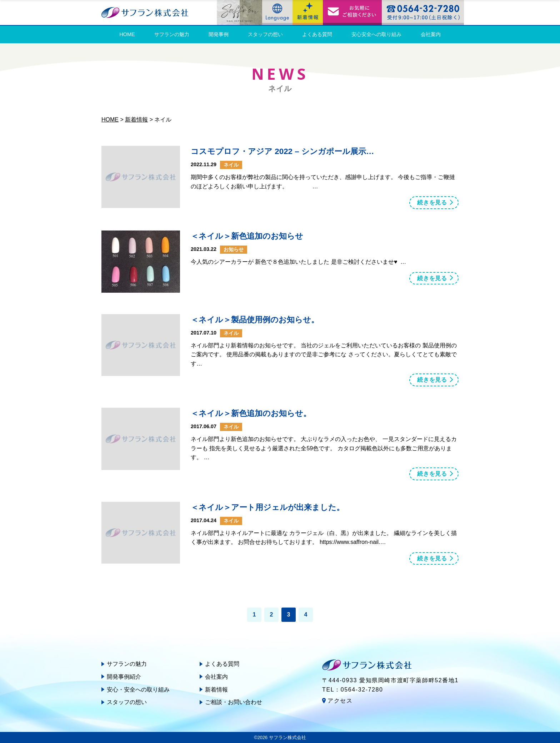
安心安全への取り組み (376, 34)
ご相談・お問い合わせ (234, 702)
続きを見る (432, 202)
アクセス (340, 701)
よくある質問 (317, 34)
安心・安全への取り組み (138, 690)
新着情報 (216, 690)
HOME (127, 34)
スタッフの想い (265, 34)
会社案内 (431, 34)
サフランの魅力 (172, 34)
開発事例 (219, 34)
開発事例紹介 (124, 677)
